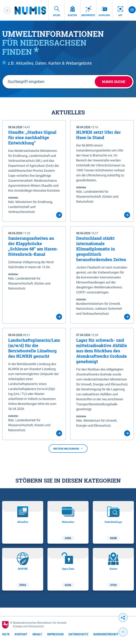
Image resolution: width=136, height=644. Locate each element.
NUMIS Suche (114, 82)
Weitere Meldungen (68, 449)
